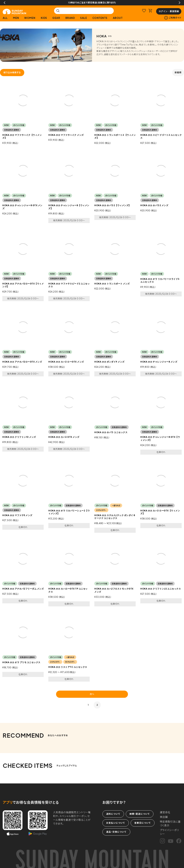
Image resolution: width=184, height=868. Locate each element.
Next (180, 3)
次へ (92, 694)
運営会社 (165, 812)
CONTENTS (100, 18)
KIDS (44, 18)
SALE (84, 18)
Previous (4, 3)
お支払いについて (116, 823)
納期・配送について (140, 814)
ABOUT (118, 18)
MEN (16, 18)
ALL (5, 18)
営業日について (143, 823)
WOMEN (30, 18)
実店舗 (164, 817)
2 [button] (97, 705)
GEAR (56, 18)
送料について (113, 814)
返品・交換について (116, 832)
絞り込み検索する (12, 72)
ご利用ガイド (173, 18)
